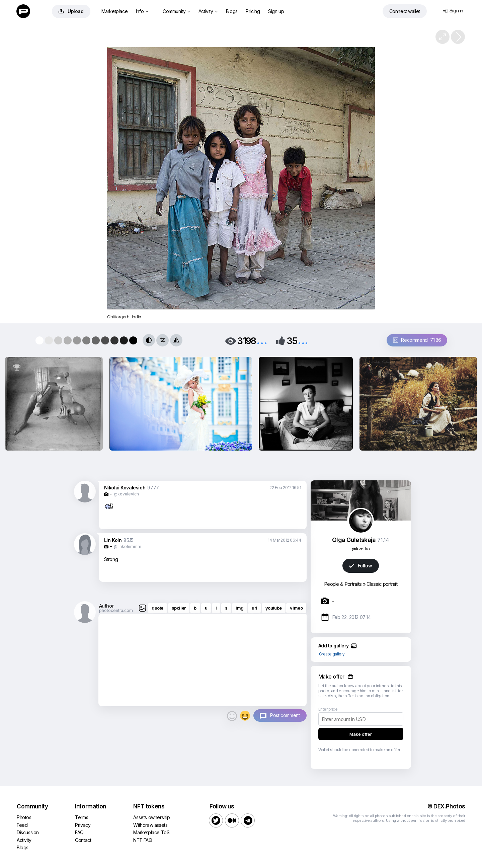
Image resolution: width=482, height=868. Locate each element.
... (262, 340)
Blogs (232, 11)
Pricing (253, 11)
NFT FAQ (143, 840)
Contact (83, 840)
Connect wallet (405, 11)
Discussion (28, 832)
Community (176, 11)
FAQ (79, 832)
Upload (71, 11)
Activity (208, 11)
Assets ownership (152, 817)
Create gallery (332, 654)
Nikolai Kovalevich (125, 488)
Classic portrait (382, 584)
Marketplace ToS (151, 832)
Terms (82, 817)
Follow (360, 566)
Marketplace (115, 11)
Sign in (453, 11)
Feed (22, 825)
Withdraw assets (150, 825)
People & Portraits (343, 584)
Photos (24, 817)
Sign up (276, 11)
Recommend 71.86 (417, 340)
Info (142, 11)
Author (106, 606)
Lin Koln (113, 540)
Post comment (285, 715)
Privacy (83, 825)
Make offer (361, 734)
